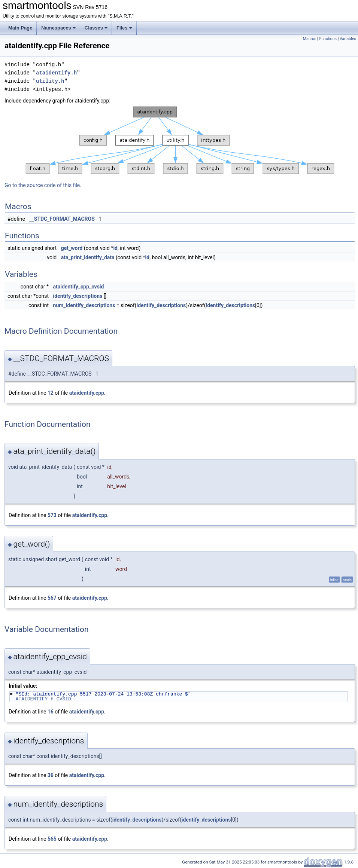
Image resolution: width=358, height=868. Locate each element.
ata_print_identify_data (88, 257)
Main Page (20, 28)
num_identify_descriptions (84, 305)
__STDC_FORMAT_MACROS (62, 219)
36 (51, 775)
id (115, 248)
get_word (72, 248)
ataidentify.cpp (87, 393)
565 (52, 839)
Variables (348, 39)
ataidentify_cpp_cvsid (79, 287)
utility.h (50, 81)
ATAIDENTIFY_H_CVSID (43, 699)
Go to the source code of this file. (43, 185)
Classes (96, 28)
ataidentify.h (56, 73)
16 (51, 712)
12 (51, 393)
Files (124, 28)
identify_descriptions (78, 296)
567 (52, 598)
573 (52, 515)
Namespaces (58, 28)
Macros (310, 39)
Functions (328, 39)
